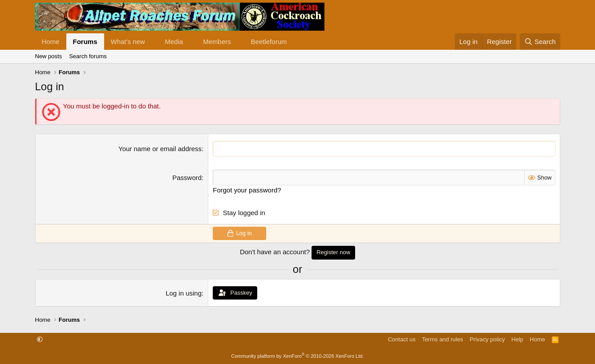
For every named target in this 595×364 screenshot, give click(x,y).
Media (174, 42)
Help (517, 339)
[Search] (540, 42)
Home (51, 42)
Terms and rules (442, 339)
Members (217, 42)
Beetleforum (269, 42)
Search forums (88, 56)
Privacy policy (487, 339)
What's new (128, 42)
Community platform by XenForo (298, 356)
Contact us (401, 339)
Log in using (184, 293)
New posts (49, 56)
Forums (85, 42)
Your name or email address (160, 149)
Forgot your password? (247, 190)
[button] (152, 42)
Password (187, 178)
